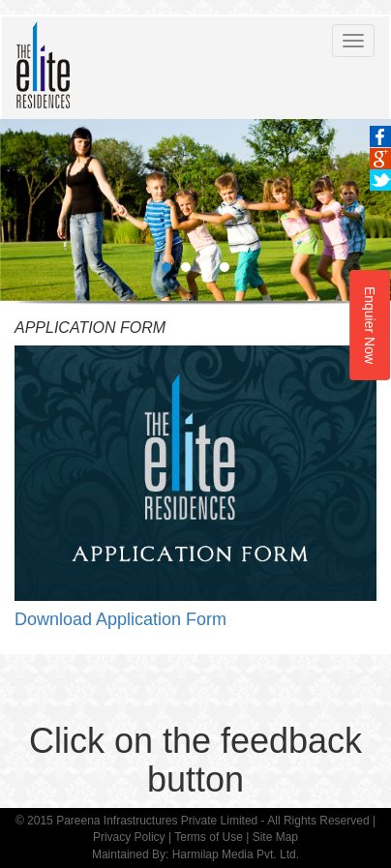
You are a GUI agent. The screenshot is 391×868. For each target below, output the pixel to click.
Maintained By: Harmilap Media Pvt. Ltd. (195, 854)
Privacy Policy (129, 837)
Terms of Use (209, 837)
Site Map (275, 837)
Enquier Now (370, 324)
